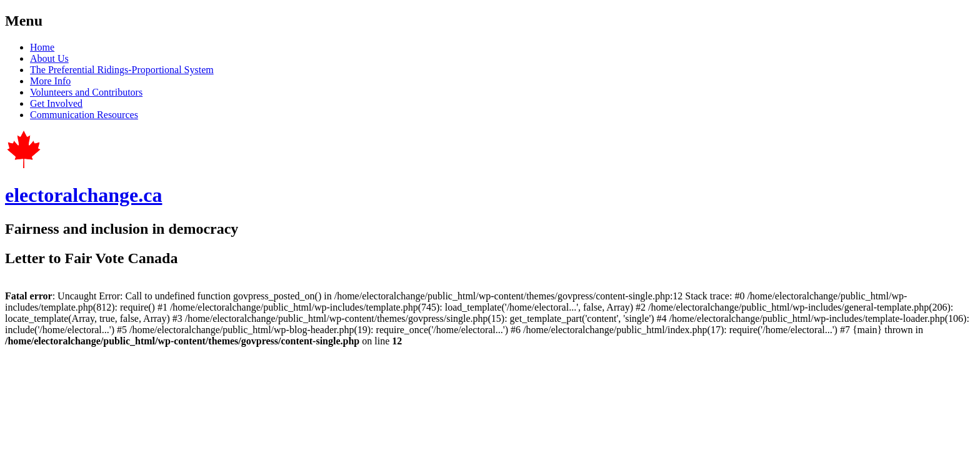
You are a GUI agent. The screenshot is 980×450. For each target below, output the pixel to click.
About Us (49, 58)
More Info (50, 81)
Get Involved (56, 103)
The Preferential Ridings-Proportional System (122, 70)
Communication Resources (84, 115)
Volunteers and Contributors (86, 92)
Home (42, 47)
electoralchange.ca (83, 195)
